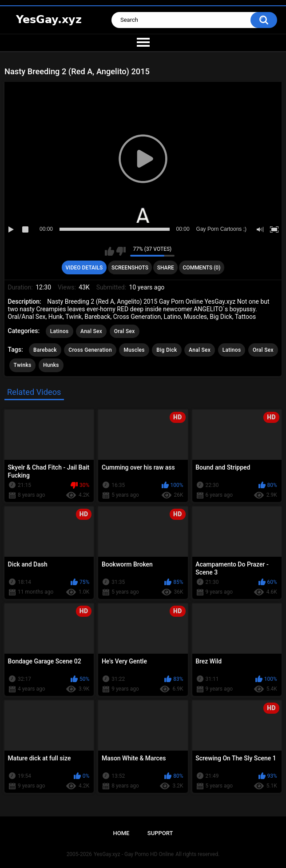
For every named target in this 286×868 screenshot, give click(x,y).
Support (160, 833)
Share (166, 268)
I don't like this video (121, 251)
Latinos (60, 331)
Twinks (23, 365)
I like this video (109, 251)
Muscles (134, 350)
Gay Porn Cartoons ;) (221, 229)
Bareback (45, 350)
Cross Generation (90, 350)
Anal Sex (91, 331)
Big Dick (167, 350)
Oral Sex (125, 331)
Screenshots (130, 268)
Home (121, 833)
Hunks (51, 365)
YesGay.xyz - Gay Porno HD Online (134, 854)
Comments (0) (202, 268)
